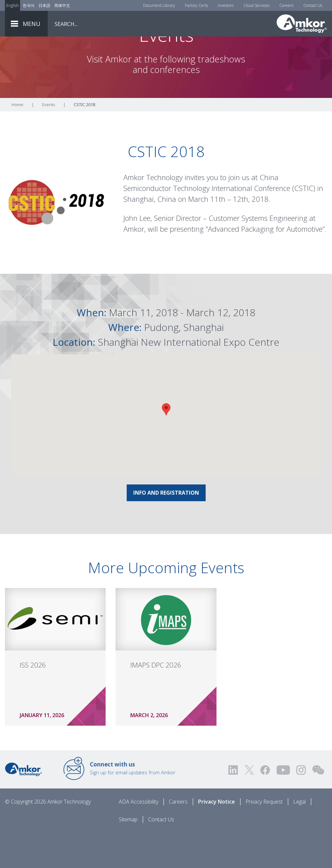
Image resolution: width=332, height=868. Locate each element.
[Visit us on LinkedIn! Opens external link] (234, 806)
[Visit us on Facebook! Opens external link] (265, 806)
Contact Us (313, 5)
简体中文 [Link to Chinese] (62, 5)
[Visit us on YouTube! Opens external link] (283, 806)
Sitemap (128, 855)
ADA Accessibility (139, 837)
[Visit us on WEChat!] (318, 806)
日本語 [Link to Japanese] (44, 5)
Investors (226, 5)
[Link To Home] (302, 24)
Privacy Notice (217, 837)
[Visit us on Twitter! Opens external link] (249, 806)
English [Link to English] (13, 5)
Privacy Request (264, 837)
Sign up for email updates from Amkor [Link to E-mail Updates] (133, 804)
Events (49, 140)
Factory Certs (196, 5)
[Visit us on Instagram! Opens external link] (301, 806)
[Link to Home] (24, 805)
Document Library (159, 5)
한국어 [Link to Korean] (29, 5)
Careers (286, 5)
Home (17, 140)
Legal (299, 837)
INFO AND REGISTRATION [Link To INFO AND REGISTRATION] (166, 528)
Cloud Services (256, 5)
